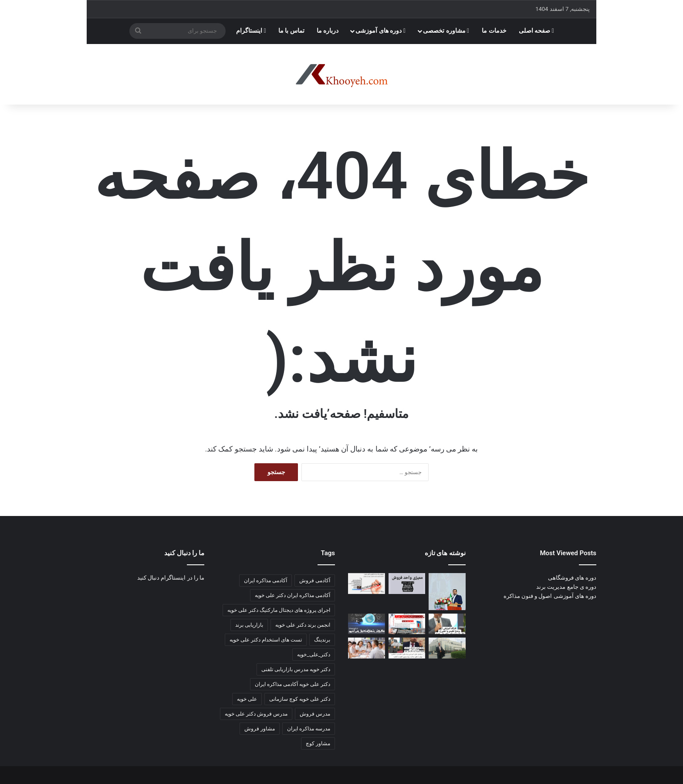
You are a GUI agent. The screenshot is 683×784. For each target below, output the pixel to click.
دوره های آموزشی (380, 31)
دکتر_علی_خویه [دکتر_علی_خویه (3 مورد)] (314, 655)
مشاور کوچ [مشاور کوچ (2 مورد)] (318, 743)
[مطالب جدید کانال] (367, 648)
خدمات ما (494, 31)
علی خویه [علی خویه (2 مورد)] (247, 699)
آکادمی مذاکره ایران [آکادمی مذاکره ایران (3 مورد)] (265, 580)
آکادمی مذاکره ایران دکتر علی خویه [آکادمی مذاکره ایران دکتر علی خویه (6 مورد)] (292, 595)
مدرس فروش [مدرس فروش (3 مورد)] (315, 714)
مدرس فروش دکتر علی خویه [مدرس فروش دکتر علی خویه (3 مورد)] (256, 714)
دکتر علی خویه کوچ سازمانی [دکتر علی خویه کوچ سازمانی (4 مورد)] (300, 699)
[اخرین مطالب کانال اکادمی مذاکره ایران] (407, 648)
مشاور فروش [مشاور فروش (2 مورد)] (260, 729)
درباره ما (328, 31)
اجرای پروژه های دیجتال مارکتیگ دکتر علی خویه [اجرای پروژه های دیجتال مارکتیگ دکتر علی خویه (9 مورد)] (279, 610)
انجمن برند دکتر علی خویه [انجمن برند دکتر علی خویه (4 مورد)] (303, 625)
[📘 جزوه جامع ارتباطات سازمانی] (447, 592)
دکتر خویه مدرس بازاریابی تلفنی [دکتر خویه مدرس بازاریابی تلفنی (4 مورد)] (296, 669)
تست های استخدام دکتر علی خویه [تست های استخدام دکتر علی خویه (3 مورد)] (266, 640)
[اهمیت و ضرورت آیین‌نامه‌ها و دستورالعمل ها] (407, 584)
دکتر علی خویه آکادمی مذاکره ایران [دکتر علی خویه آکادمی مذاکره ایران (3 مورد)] (292, 684)
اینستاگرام (251, 31)
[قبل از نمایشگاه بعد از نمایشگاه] (367, 584)
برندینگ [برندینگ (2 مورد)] (322, 640)
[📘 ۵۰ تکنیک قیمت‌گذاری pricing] (447, 648)
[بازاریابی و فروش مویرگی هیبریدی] (407, 624)
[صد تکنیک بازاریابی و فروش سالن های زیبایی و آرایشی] (447, 624)
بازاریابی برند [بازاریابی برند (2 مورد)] (249, 625)
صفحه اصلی (536, 31)
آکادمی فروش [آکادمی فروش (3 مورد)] (315, 580)
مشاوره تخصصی (446, 31)
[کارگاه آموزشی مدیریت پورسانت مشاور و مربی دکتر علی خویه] (367, 624)
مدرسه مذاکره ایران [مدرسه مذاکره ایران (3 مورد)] (309, 729)
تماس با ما (291, 31)
